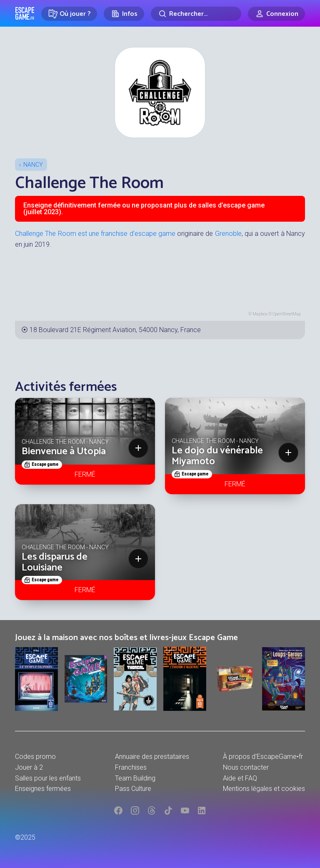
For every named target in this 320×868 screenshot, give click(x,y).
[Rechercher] (196, 14)
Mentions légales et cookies (264, 789)
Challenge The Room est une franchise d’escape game (95, 234)
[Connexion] (276, 14)
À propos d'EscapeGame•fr (263, 757)
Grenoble (228, 234)
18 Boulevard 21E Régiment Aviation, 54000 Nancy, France (115, 330)
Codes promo (35, 757)
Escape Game (25, 13)
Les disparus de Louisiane (55, 562)
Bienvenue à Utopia (64, 452)
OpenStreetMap (287, 314)
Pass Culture (133, 789)
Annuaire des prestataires (152, 757)
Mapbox (260, 314)
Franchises (131, 767)
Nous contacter (246, 767)
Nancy (33, 165)
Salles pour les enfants (48, 778)
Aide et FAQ (240, 778)
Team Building (135, 778)
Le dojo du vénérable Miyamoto (217, 456)
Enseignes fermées (43, 789)
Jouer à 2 (29, 767)
